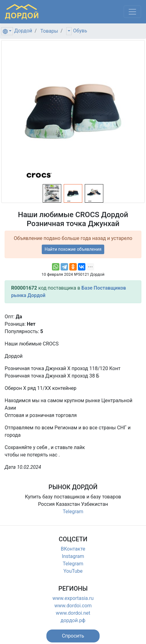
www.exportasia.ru (73, 598)
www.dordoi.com (73, 606)
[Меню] (132, 12)
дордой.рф (73, 620)
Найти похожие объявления (73, 249)
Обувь (80, 31)
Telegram (73, 512)
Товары (49, 31)
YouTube (73, 571)
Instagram (73, 556)
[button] (73, 636)
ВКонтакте (73, 549)
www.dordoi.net (73, 613)
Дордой (23, 31)
